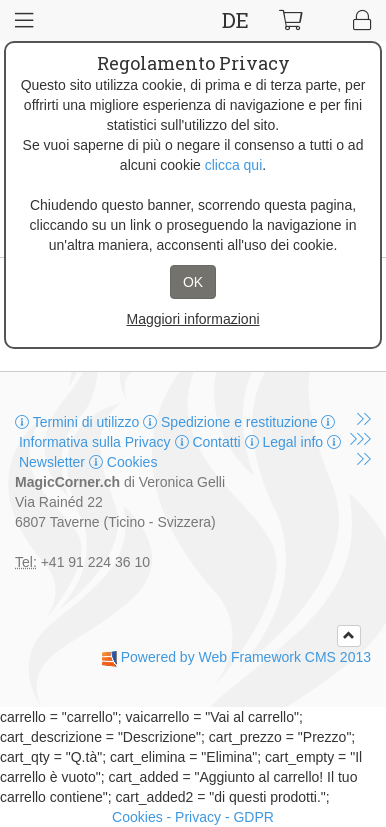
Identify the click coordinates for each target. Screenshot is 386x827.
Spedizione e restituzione (232, 422)
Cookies (123, 462)
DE (235, 20)
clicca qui (234, 165)
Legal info (286, 442)
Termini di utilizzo (79, 422)
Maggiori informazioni (192, 319)
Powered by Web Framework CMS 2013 (246, 657)
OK (193, 282)
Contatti (210, 442)
